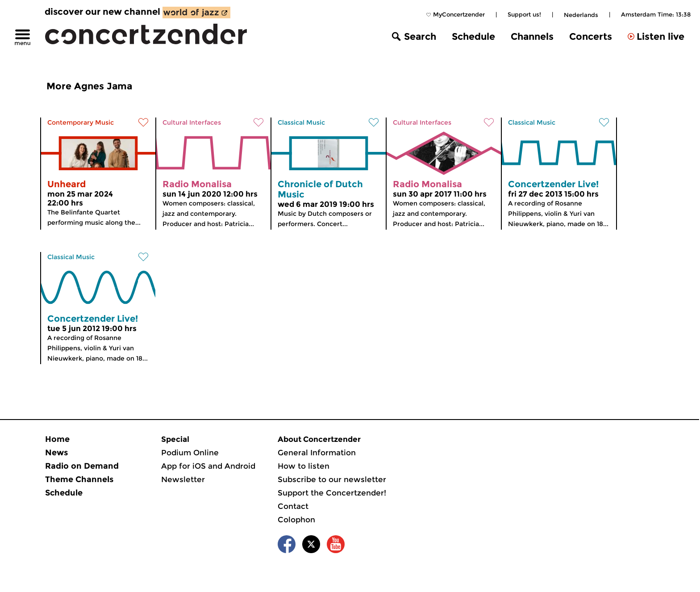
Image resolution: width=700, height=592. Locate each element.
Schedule (473, 36)
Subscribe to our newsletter (332, 479)
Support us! (524, 14)
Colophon (296, 520)
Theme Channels (79, 479)
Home (57, 439)
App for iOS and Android (208, 466)
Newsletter (183, 479)
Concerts (591, 36)
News (56, 453)
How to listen (304, 466)
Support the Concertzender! (332, 493)
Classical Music (301, 122)
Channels (532, 36)
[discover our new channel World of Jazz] (196, 13)
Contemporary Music (81, 122)
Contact (293, 506)
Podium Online (190, 453)
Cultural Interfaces (192, 122)
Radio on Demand (82, 466)
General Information (317, 453)
